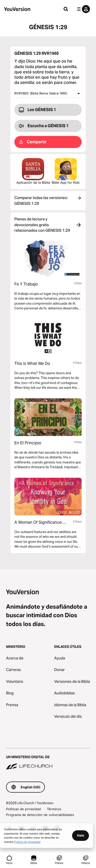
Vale (81, 835)
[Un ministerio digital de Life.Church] (48, 759)
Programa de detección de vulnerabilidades (40, 815)
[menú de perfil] (82, 9)
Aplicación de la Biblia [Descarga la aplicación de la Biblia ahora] (33, 171)
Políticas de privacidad (23, 809)
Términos (54, 809)
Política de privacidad (27, 842)
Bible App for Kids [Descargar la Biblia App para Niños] (66, 171)
